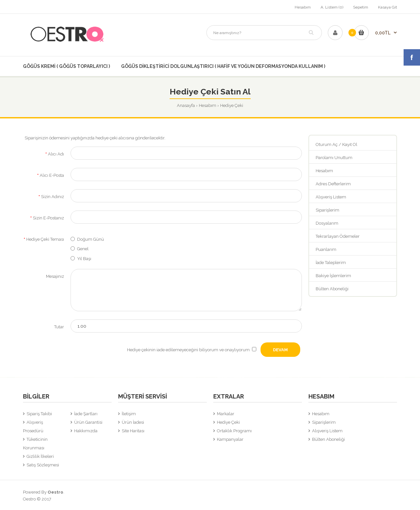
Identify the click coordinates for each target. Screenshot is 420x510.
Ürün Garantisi (88, 422)
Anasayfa (186, 105)
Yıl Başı (84, 259)
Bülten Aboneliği (332, 289)
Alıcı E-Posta (52, 175)
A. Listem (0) (332, 7)
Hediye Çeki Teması (45, 239)
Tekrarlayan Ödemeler (338, 236)
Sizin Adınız (52, 197)
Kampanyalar (230, 439)
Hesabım (303, 7)
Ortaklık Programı (234, 431)
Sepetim (361, 7)
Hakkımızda (86, 431)
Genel (83, 249)
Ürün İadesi (133, 422)
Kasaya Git (388, 7)
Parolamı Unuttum (334, 158)
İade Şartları (86, 414)
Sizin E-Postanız (48, 218)
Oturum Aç (327, 144)
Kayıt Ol (350, 144)
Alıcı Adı (56, 154)
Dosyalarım (327, 223)
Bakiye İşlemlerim (333, 276)
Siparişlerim (327, 210)
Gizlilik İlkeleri (40, 456)
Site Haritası (133, 431)
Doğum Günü (91, 239)
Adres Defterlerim (333, 184)
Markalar (226, 414)
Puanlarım (326, 249)
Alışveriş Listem (331, 197)
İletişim (129, 414)
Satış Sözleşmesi (43, 465)
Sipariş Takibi (39, 414)
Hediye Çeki (232, 105)
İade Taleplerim (331, 263)
